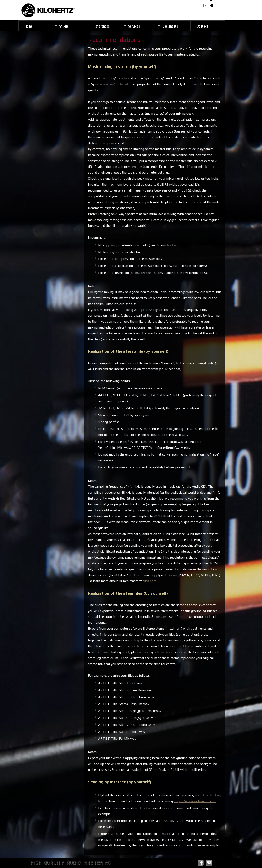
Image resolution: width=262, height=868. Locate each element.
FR (205, 5)
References (102, 26)
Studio (64, 26)
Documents (170, 26)
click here (149, 581)
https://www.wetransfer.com (195, 801)
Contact (202, 26)
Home (29, 26)
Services (134, 26)
